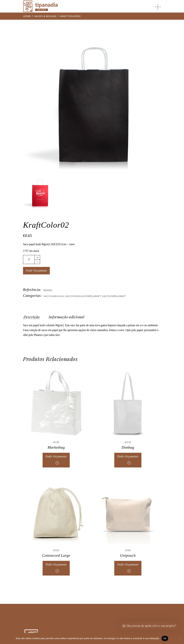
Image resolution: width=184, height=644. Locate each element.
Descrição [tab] (32, 317)
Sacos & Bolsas (54, 296)
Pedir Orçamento (36, 271)
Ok (165, 638)
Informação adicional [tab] (66, 317)
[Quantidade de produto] (29, 260)
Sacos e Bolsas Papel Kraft (83, 296)
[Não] (180, 638)
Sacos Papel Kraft (114, 296)
